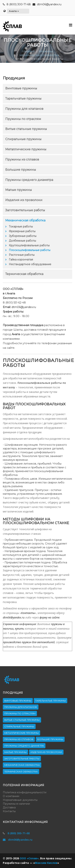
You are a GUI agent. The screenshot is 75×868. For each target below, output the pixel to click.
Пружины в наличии (16, 804)
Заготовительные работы (25, 210)
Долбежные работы (22, 241)
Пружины (46, 51)
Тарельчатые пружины (23, 99)
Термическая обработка (24, 274)
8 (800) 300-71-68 (19, 4)
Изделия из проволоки (24, 200)
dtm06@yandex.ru (47, 4)
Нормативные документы (20, 800)
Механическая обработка (39, 55)
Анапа (14, 11)
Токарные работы (21, 227)
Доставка (9, 807)
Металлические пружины (26, 149)
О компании (11, 796)
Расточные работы (22, 255)
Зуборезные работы (23, 236)
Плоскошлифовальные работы (30, 250)
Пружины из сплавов (22, 159)
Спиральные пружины (23, 139)
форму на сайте (50, 617)
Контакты (28, 613)
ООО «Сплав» (29, 858)
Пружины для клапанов (24, 109)
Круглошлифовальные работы (29, 245)
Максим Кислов (46, 863)
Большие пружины (21, 170)
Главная (28, 51)
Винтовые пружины (21, 88)
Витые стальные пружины (26, 129)
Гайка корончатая (21, 260)
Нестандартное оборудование (30, 264)
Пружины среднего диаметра (29, 180)
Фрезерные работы (22, 231)
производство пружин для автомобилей (29, 642)
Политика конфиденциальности (25, 792)
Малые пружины (19, 190)
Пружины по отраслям (23, 119)
